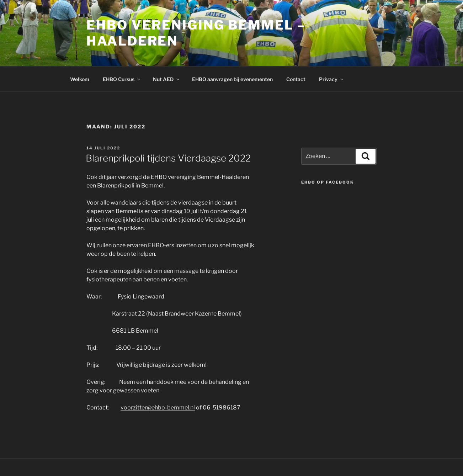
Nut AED (167, 79)
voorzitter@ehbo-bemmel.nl (158, 408)
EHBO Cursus (122, 79)
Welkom (80, 79)
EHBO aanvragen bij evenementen (232, 79)
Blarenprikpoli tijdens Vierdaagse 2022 (168, 158)
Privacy (332, 79)
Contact (296, 79)
